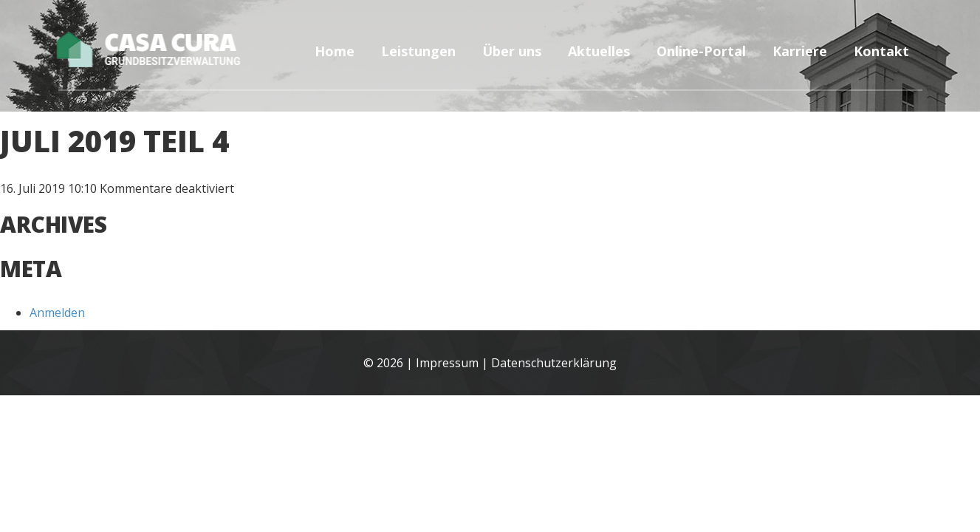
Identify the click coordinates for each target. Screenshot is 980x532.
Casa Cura (167, 48)
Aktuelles (599, 51)
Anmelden (57, 313)
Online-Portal (701, 51)
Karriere (800, 51)
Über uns (512, 51)
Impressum (447, 363)
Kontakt (881, 51)
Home (335, 51)
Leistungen (418, 51)
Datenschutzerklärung (554, 363)
